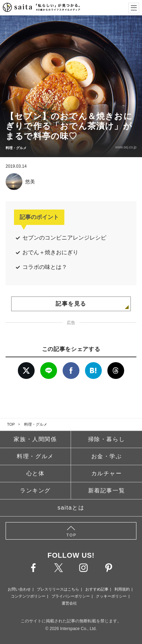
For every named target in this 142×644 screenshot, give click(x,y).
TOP (11, 424)
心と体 (35, 473)
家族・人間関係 (35, 439)
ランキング (35, 491)
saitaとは (71, 508)
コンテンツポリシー (28, 596)
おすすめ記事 (97, 589)
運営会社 (69, 603)
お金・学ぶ (107, 456)
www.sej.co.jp (126, 147)
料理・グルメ (36, 424)
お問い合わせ (19, 589)
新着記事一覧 (107, 491)
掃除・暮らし (107, 439)
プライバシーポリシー (71, 596)
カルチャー (107, 473)
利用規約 (122, 589)
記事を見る (71, 304)
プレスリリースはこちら (58, 589)
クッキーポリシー (111, 596)
